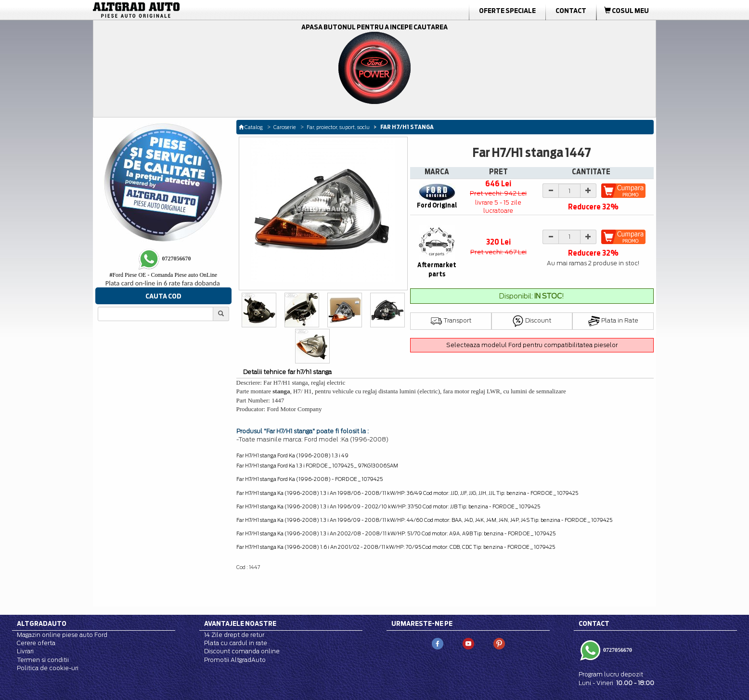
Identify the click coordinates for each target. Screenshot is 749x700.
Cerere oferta (36, 643)
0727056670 (617, 650)
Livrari (25, 651)
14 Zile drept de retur (234, 635)
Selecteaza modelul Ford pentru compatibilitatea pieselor (532, 345)
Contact (571, 11)
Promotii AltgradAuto (235, 660)
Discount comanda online (242, 651)
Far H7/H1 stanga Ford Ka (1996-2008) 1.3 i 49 (292, 455)
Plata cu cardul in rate (236, 643)
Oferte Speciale (507, 11)
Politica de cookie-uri (48, 668)
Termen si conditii (43, 660)
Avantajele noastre (240, 623)
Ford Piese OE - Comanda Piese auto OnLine (163, 275)
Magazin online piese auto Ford (62, 635)
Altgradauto (42, 623)
